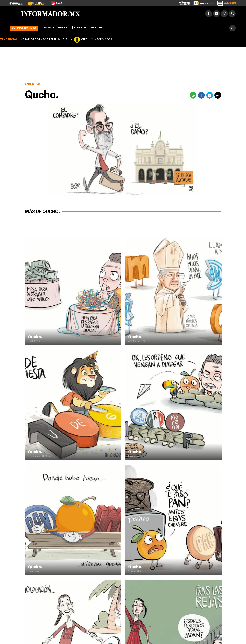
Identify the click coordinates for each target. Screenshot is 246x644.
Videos (79, 27)
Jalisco (48, 28)
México (63, 28)
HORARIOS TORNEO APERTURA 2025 (44, 40)
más (96, 28)
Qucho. (35, 337)
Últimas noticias (24, 28)
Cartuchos (32, 84)
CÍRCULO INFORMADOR (97, 40)
